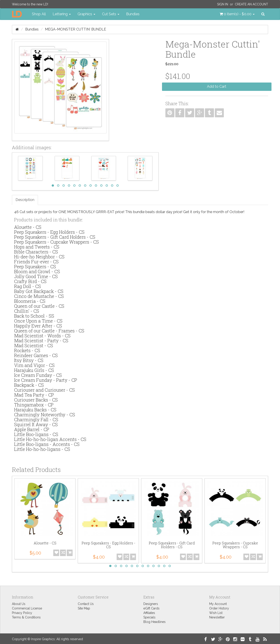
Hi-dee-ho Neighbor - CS (39, 257)
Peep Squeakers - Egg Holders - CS (49, 232)
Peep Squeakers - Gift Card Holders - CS (55, 237)
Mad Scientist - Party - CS (41, 341)
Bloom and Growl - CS (37, 271)
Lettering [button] (62, 14)
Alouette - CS (28, 227)
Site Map (84, 608)
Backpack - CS (29, 385)
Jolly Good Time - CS (36, 276)
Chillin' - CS (27, 311)
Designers (151, 604)
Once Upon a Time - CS (38, 321)
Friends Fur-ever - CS (36, 262)
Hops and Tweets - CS (37, 247)
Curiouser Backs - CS (36, 400)
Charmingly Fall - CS (36, 419)
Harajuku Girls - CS (34, 370)
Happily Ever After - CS (38, 326)
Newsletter (217, 617)
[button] (237, 14)
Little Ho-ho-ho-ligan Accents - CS (50, 439)
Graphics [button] (86, 14)
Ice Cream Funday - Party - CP (46, 380)
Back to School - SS (34, 316)
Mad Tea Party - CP (34, 395)
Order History (219, 608)
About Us (19, 604)
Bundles (133, 14)
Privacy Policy (22, 613)
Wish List (216, 613)
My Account (218, 604)
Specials (149, 617)
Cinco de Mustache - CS (39, 296)
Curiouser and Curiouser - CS (44, 390)
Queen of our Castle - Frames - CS (49, 331)
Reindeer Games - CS (36, 355)
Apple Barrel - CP (32, 429)
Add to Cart (217, 86)
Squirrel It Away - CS (36, 424)
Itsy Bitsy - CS (29, 360)
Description (25, 200)
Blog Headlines (154, 622)
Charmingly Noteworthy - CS (45, 415)
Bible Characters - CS (36, 252)
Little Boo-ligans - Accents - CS (47, 444)
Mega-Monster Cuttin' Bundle (76, 29)
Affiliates (149, 613)
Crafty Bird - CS (30, 281)
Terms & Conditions (26, 617)
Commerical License (27, 608)
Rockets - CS (27, 350)
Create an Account (251, 4)
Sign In (223, 4)
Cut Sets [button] (111, 14)
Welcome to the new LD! (30, 4)
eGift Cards (151, 608)
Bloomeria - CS (30, 301)
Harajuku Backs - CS (35, 410)
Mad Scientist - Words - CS (42, 336)
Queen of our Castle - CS (39, 306)
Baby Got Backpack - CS (39, 291)
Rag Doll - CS (28, 286)
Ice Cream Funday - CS (38, 375)
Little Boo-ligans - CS (36, 434)
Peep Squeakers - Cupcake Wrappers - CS (57, 242)
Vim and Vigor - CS (34, 365)
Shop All (39, 14)
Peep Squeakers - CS (35, 266)
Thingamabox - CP (34, 405)
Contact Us (86, 604)
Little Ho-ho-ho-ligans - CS (42, 449)
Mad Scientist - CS (34, 345)
